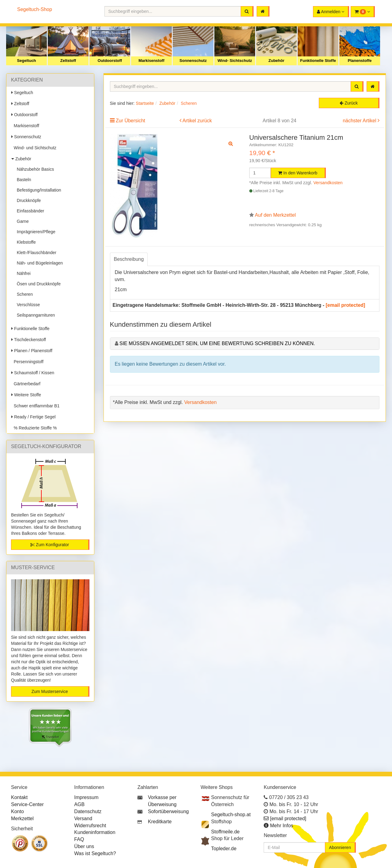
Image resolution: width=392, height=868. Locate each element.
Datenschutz (88, 811)
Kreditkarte (160, 822)
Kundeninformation (95, 832)
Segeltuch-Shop (35, 9)
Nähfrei (23, 273)
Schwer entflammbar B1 (35, 406)
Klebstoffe (25, 242)
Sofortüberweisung (168, 811)
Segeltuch (26, 61)
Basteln (23, 180)
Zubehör (277, 61)
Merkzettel (22, 819)
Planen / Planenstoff (32, 351)
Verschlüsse (27, 305)
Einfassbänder (29, 211)
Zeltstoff (68, 61)
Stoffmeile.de (225, 832)
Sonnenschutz (193, 61)
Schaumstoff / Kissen (33, 373)
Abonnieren (340, 847)
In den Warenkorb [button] (298, 173)
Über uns (84, 846)
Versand (83, 819)
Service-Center (27, 804)
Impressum (86, 797)
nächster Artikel (360, 121)
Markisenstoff (151, 61)
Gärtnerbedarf (26, 384)
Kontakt (19, 797)
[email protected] (346, 305)
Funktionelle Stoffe (318, 61)
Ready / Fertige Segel (33, 417)
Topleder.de (224, 849)
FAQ (79, 839)
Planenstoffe (360, 61)
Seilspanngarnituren (35, 315)
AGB (79, 804)
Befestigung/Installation (38, 190)
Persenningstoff (27, 362)
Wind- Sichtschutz (235, 61)
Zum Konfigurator (50, 545)
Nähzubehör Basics (34, 169)
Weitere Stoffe (26, 395)
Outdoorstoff (110, 61)
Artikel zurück (197, 121)
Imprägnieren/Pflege (35, 232)
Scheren (24, 294)
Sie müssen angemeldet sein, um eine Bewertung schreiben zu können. (217, 343)
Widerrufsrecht (90, 826)
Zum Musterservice (50, 691)
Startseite (145, 103)
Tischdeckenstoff (29, 340)
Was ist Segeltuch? (95, 853)
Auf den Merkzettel (275, 215)
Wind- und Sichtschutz (34, 148)
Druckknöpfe (28, 200)
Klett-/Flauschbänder (35, 253)
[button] (363, 12)
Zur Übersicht (130, 121)
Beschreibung (129, 259)
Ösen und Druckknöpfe (38, 284)
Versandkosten (328, 183)
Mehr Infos (282, 826)
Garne (22, 221)
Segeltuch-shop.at (231, 815)
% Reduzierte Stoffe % (34, 428)
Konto (17, 811)
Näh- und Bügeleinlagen (39, 263)
